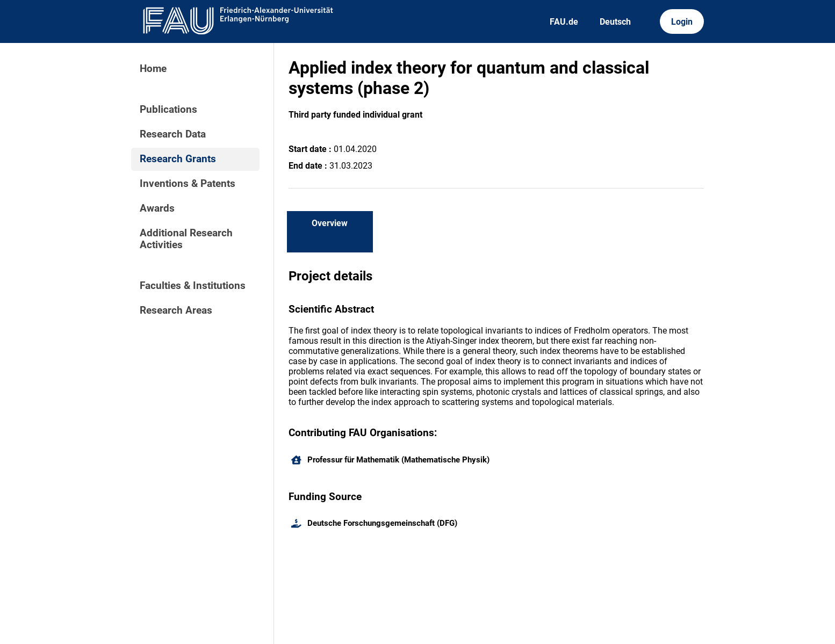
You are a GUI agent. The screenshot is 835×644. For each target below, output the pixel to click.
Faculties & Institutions (193, 286)
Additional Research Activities (186, 239)
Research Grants (178, 159)
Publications (168, 110)
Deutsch (615, 22)
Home (153, 69)
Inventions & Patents (188, 184)
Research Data (173, 134)
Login (682, 22)
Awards (157, 208)
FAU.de (564, 22)
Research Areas (176, 310)
